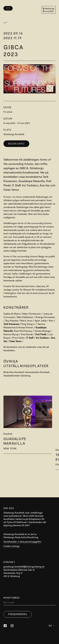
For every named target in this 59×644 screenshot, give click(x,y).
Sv (52, 626)
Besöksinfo (16, 144)
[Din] (29, 603)
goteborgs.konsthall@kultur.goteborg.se (24, 566)
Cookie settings (12, 546)
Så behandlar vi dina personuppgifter (22, 542)
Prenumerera (18, 614)
